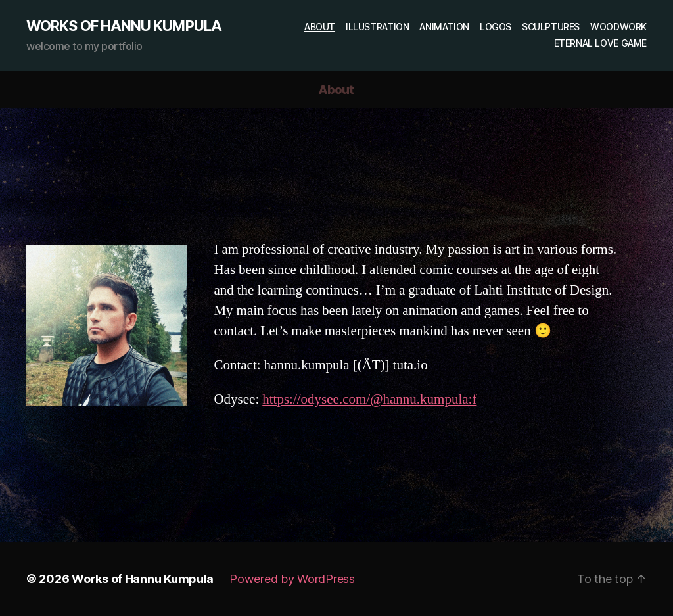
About (320, 27)
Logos (496, 27)
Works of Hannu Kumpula (124, 26)
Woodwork (618, 27)
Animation (444, 27)
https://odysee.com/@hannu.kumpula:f (369, 399)
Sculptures (551, 27)
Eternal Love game (600, 43)
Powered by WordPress (292, 579)
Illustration (377, 27)
